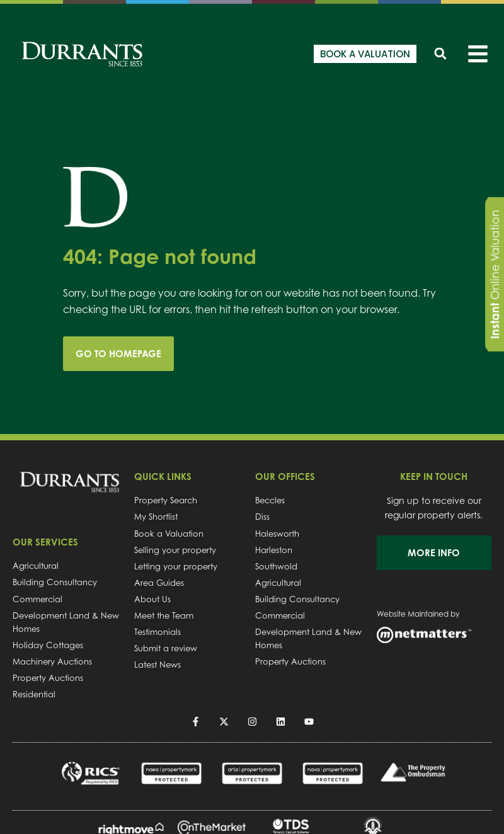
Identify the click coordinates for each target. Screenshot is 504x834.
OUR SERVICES (45, 542)
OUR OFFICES (285, 477)
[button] (440, 54)
